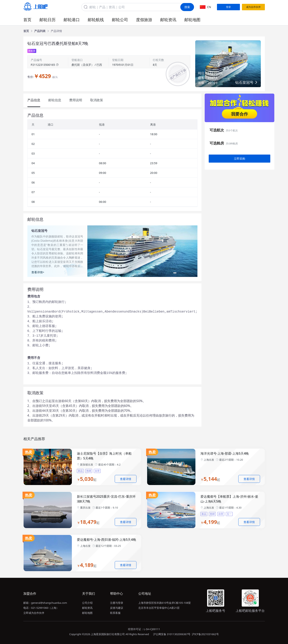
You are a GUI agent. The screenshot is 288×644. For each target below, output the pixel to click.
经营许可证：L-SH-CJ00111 (144, 629)
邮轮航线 (96, 20)
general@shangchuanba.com (49, 603)
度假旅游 (144, 20)
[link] (26, 31)
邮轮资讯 (168, 20)
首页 (27, 20)
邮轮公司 (120, 20)
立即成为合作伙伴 (34, 613)
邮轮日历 (47, 20)
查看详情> (38, 272)
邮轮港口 (72, 20)
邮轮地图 (192, 20)
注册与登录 (117, 603)
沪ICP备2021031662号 (205, 634)
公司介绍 (87, 603)
